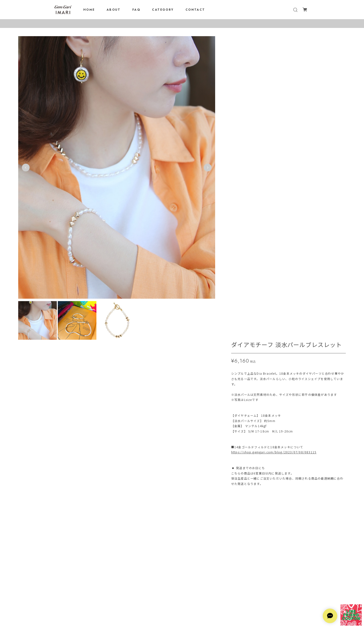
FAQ (136, 10)
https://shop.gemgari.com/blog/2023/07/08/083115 (274, 149)
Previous (26, 169)
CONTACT (195, 10)
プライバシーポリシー (182, 599)
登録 (212, 581)
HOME (89, 10)
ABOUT (114, 10)
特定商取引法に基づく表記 (182, 605)
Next (207, 169)
